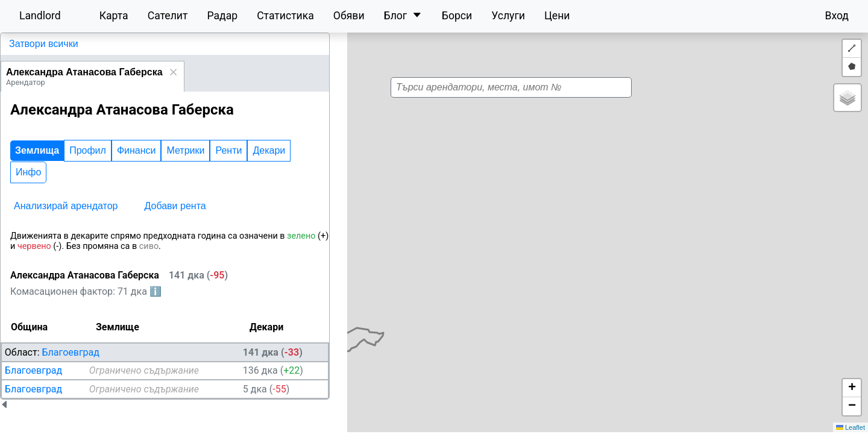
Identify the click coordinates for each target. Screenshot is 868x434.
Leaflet (851, 427)
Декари (269, 150)
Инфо (28, 172)
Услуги (508, 16)
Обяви (349, 16)
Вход (837, 16)
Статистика (285, 16)
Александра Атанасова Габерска (84, 72)
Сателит (168, 16)
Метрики (185, 150)
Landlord (40, 16)
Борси (457, 16)
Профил (88, 150)
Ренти (228, 150)
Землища (37, 150)
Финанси (137, 150)
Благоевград (71, 352)
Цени (557, 16)
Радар (222, 16)
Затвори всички (44, 44)
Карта (114, 16)
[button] (555, 200)
